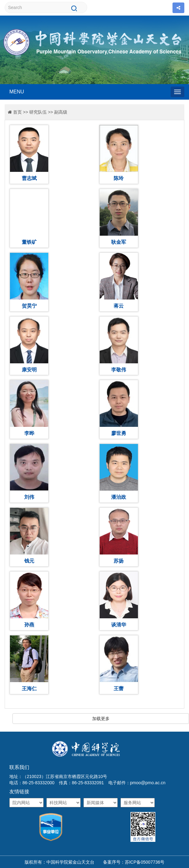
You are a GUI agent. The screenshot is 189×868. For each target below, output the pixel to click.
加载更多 (101, 719)
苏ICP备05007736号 (145, 862)
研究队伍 (38, 112)
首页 (17, 112)
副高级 (61, 112)
